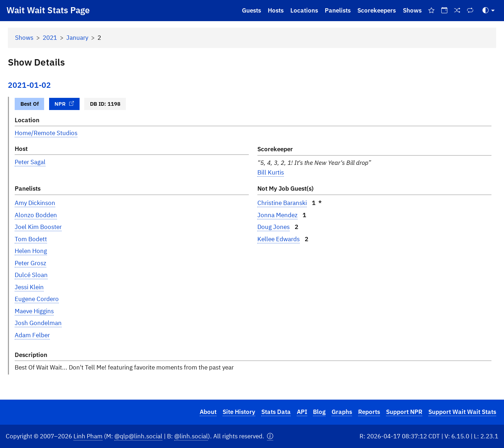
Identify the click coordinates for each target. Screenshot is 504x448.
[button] (270, 436)
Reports (369, 412)
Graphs (342, 412)
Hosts (276, 10)
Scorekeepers (377, 10)
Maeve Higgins (34, 311)
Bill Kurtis (271, 172)
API (302, 412)
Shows (412, 10)
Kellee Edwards (279, 239)
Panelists (338, 10)
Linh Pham (88, 436)
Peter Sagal (30, 162)
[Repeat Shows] (470, 11)
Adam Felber (32, 335)
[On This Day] (444, 11)
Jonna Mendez (277, 215)
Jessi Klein (29, 287)
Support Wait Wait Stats (462, 412)
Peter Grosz (30, 263)
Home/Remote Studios (46, 133)
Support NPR (404, 412)
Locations (304, 10)
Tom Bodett (31, 239)
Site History (239, 412)
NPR (64, 104)
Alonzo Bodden (36, 215)
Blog (319, 412)
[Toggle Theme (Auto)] (489, 11)
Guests (251, 10)
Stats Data (276, 412)
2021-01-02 (29, 85)
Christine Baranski (282, 203)
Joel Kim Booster (38, 227)
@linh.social (191, 436)
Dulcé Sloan (31, 275)
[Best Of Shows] (431, 11)
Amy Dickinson (35, 203)
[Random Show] (457, 11)
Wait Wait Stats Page (48, 10)
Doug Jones (274, 227)
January (77, 38)
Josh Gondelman (38, 323)
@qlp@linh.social (138, 436)
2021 (50, 38)
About (208, 412)
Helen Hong (31, 251)
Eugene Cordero (37, 299)
